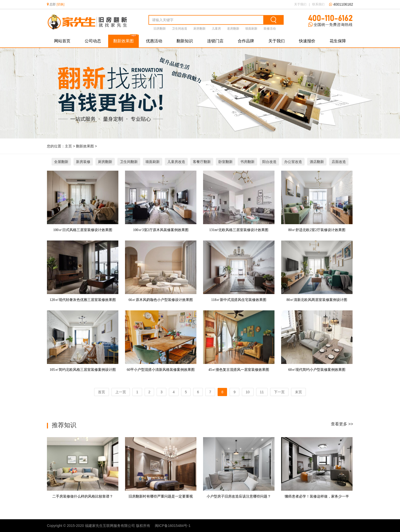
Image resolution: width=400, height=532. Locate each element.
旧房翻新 (160, 29)
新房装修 (83, 162)
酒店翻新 (317, 162)
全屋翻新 (61, 162)
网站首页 (62, 41)
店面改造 (339, 162)
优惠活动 (154, 41)
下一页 (279, 392)
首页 (102, 392)
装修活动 (270, 29)
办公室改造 (293, 162)
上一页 (121, 392)
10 (248, 392)
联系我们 (318, 4)
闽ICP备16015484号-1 (173, 526)
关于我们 (300, 4)
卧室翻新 (226, 162)
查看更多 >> (342, 424)
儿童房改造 (176, 162)
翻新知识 (185, 41)
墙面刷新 (251, 29)
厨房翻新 (199, 29)
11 (262, 392)
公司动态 (93, 41)
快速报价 (307, 41)
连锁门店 (215, 41)
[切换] (60, 4)
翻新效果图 (123, 41)
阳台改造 (269, 162)
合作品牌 (246, 41)
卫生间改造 (180, 29)
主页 (68, 146)
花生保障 (338, 41)
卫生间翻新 (129, 162)
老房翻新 (233, 29)
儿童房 (216, 29)
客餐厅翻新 (202, 162)
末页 (298, 392)
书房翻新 (247, 162)
